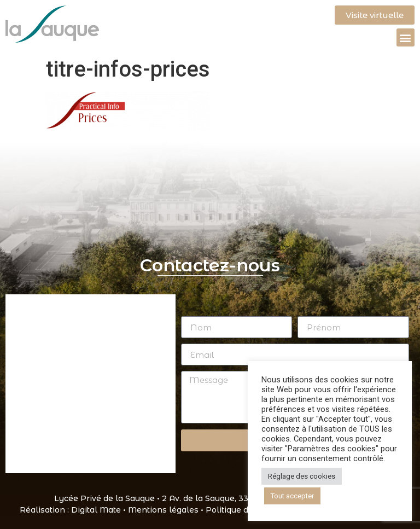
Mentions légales (163, 510)
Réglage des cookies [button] (302, 476)
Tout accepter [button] (292, 496)
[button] (406, 37)
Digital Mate (96, 510)
